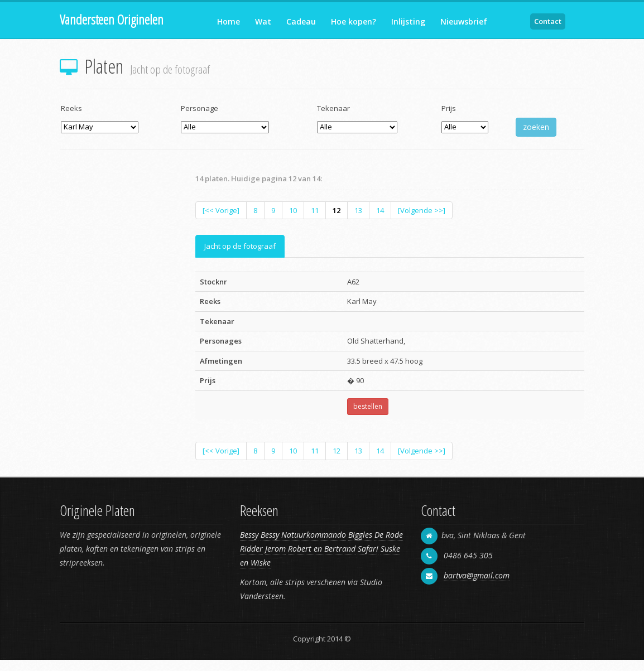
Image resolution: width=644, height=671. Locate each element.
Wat (263, 21)
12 (337, 210)
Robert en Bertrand (322, 549)
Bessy (249, 535)
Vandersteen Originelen (112, 19)
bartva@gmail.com (477, 575)
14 (380, 210)
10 (293, 210)
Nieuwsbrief (464, 21)
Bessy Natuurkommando (303, 535)
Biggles (360, 535)
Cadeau (301, 21)
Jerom (275, 549)
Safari (368, 549)
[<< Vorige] (221, 210)
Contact (548, 21)
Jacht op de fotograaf (240, 246)
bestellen (368, 406)
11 (315, 210)
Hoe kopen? (354, 21)
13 (358, 210)
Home (229, 21)
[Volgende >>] (422, 210)
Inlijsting (408, 21)
